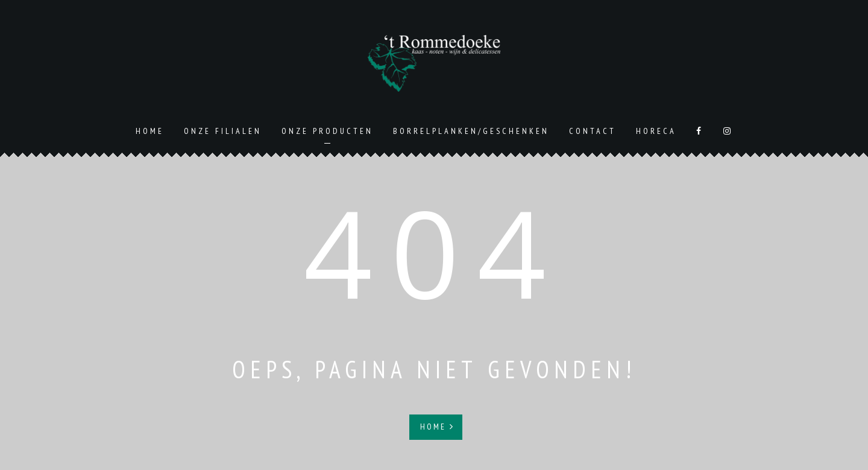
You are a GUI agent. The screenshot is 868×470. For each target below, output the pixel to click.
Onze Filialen (223, 131)
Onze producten (327, 131)
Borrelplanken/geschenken (471, 131)
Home (150, 131)
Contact (593, 131)
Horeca (656, 131)
